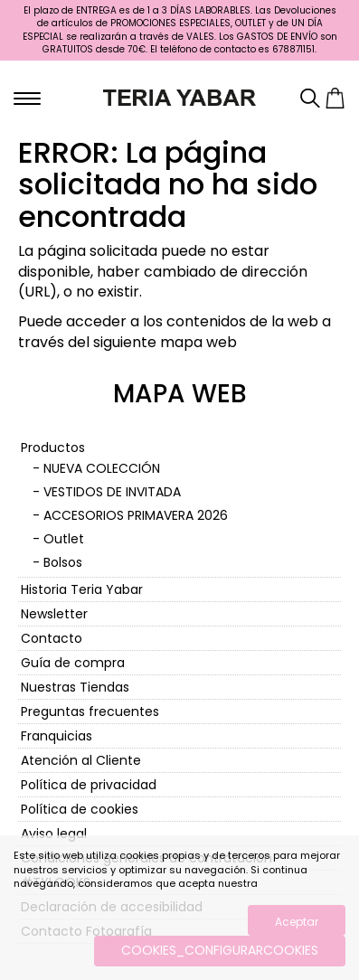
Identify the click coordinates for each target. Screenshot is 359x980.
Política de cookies (80, 809)
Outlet (64, 539)
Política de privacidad (89, 785)
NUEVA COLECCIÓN (102, 468)
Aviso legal (54, 834)
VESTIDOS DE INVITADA (112, 492)
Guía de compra (73, 663)
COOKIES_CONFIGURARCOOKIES (220, 950)
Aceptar (297, 922)
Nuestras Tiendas (75, 687)
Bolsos (63, 562)
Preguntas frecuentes (90, 711)
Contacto (52, 638)
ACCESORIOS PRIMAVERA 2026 (136, 515)
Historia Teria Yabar (82, 589)
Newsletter (54, 614)
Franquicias (57, 736)
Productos (53, 448)
